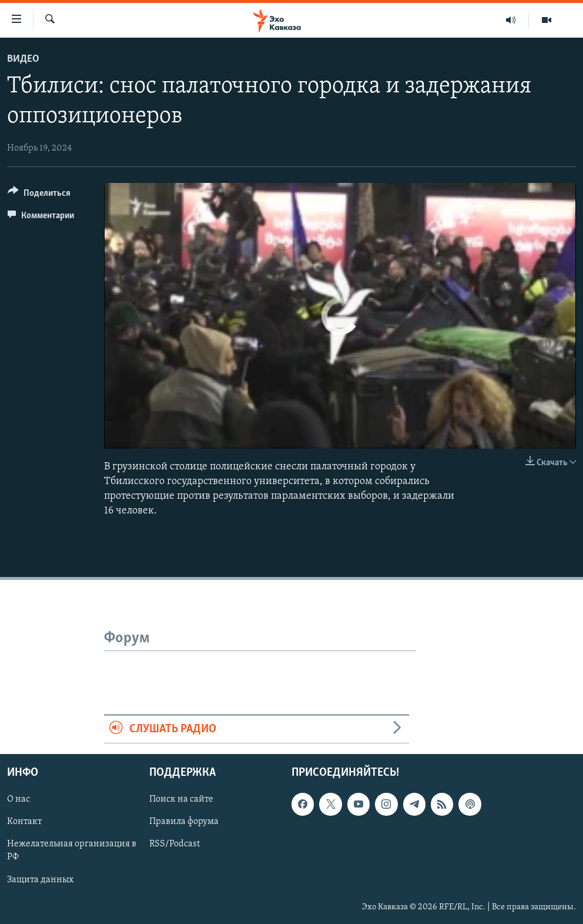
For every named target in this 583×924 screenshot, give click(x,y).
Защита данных (40, 880)
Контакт (24, 822)
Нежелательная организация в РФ (72, 850)
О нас (19, 799)
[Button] (39, 195)
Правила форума (184, 822)
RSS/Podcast (175, 844)
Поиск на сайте (181, 799)
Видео (23, 59)
